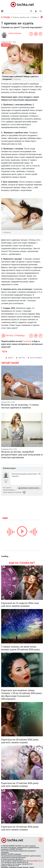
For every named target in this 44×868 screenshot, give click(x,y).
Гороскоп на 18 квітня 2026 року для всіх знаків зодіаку (20, 828)
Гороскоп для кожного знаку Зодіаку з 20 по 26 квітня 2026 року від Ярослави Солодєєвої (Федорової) (21, 694)
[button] (36, 11)
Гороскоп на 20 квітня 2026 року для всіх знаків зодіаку (20, 741)
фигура (22, 358)
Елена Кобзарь (15, 33)
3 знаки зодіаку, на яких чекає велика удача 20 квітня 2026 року (20, 648)
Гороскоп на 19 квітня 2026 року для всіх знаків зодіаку (20, 784)
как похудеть (36, 358)
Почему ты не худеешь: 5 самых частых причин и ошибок (20, 406)
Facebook (27, 341)
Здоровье (6, 45)
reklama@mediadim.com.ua (34, 861)
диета (11, 358)
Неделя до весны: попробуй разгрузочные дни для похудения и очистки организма (22, 454)
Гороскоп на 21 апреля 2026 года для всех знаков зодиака (20, 604)
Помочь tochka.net (21, 17)
